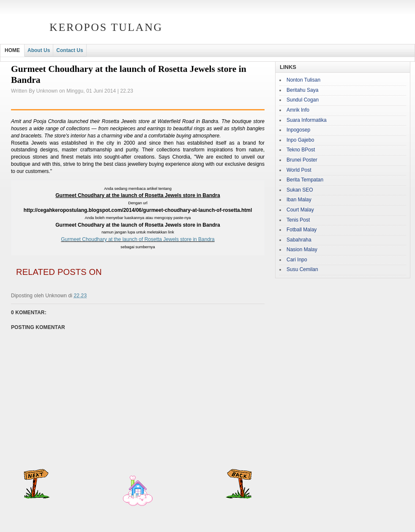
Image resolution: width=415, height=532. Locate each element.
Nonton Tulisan (303, 80)
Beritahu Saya (302, 90)
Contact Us (70, 50)
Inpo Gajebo (300, 140)
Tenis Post (298, 220)
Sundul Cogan (303, 100)
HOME (12, 50)
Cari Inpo (297, 260)
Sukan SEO (300, 190)
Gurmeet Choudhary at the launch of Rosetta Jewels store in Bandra (138, 239)
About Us (39, 50)
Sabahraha (299, 240)
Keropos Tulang (106, 27)
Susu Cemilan (302, 269)
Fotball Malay (302, 230)
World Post (299, 170)
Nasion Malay (302, 250)
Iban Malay (299, 200)
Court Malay (300, 210)
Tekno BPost (301, 150)
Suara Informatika (307, 120)
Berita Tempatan (305, 180)
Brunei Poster (302, 160)
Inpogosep (298, 130)
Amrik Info (298, 110)
